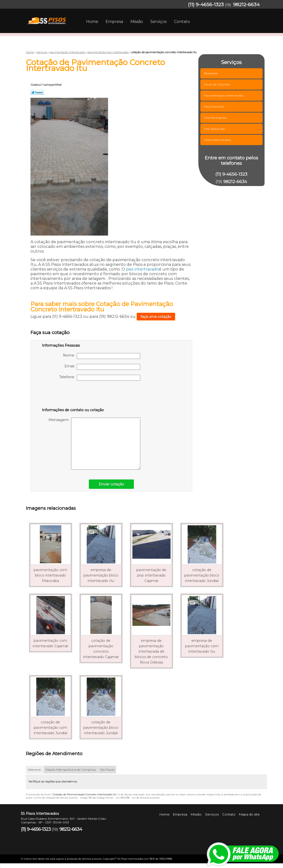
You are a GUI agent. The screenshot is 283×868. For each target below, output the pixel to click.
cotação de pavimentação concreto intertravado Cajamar (101, 649)
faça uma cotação (156, 317)
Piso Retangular (216, 118)
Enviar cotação (111, 484)
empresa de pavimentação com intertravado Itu (202, 646)
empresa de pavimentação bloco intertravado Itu (101, 575)
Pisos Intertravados (218, 140)
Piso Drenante (214, 107)
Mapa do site (249, 814)
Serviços (158, 22)
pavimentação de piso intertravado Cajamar (151, 575)
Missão (137, 22)
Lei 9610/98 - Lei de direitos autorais (138, 798)
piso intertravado (142, 269)
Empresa (114, 22)
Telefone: (100, 378)
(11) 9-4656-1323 (206, 5)
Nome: (102, 356)
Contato (182, 22)
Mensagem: (94, 444)
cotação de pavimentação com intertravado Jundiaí (50, 728)
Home (92, 22)
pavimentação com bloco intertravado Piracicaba (50, 575)
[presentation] (73, 395)
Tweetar (37, 92)
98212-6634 (246, 5)
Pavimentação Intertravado (224, 95)
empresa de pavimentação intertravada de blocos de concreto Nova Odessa (151, 651)
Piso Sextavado (215, 129)
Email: (102, 367)
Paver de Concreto (217, 84)
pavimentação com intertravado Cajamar (51, 643)
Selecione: (35, 770)
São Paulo (107, 770)
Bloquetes (211, 73)
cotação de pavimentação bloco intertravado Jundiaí (202, 575)
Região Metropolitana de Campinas (71, 770)
